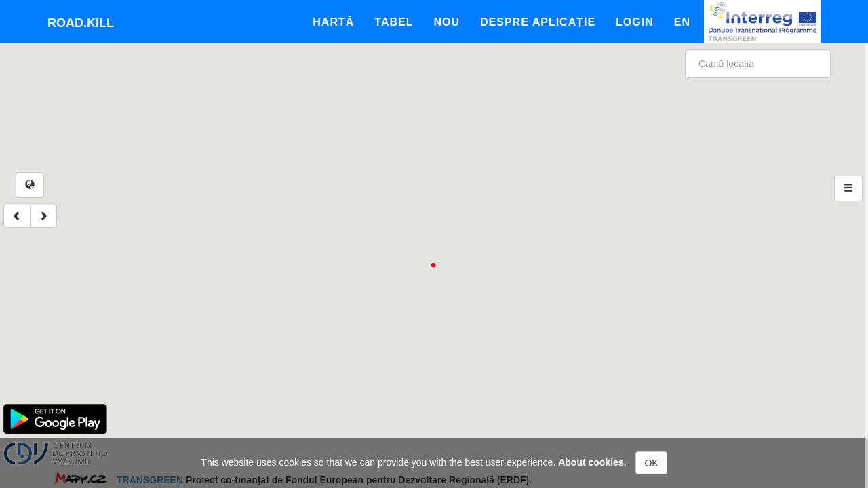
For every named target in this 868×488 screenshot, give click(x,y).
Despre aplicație (538, 22)
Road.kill (81, 23)
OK (651, 463)
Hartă (333, 22)
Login (635, 22)
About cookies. (592, 462)
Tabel (394, 22)
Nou (447, 22)
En (682, 22)
